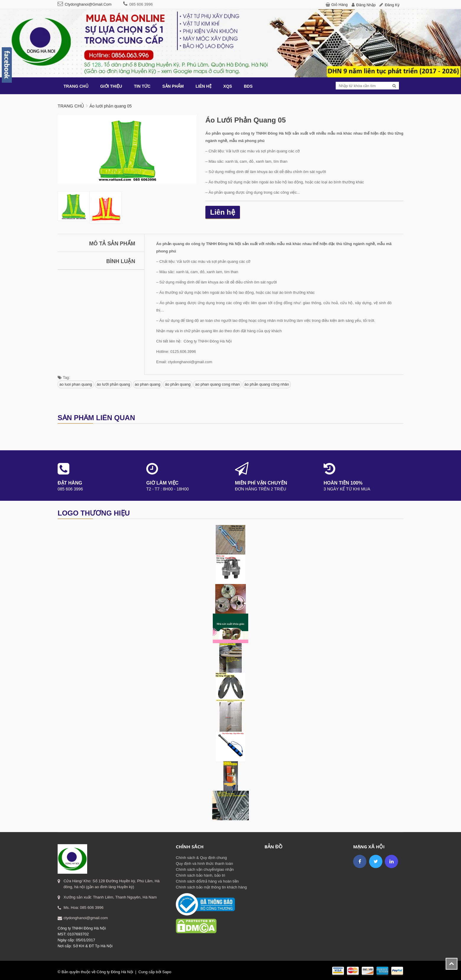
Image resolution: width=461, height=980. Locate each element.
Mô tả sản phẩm (112, 244)
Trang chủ (71, 106)
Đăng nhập (366, 5)
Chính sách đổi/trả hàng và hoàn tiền (207, 881)
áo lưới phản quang (113, 384)
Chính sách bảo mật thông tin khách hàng (211, 887)
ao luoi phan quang (76, 384)
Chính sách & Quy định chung (201, 858)
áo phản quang (178, 384)
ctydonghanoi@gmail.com (88, 4)
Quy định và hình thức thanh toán (204, 864)
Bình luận (121, 261)
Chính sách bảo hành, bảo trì (201, 875)
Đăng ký (392, 5)
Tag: (64, 378)
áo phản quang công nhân (267, 384)
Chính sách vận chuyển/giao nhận (205, 869)
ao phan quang (148, 384)
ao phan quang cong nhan (217, 384)
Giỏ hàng (340, 5)
